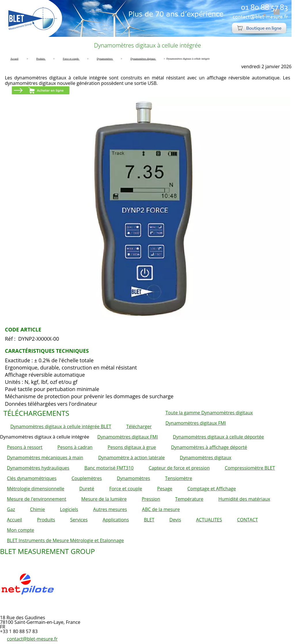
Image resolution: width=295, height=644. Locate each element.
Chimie (37, 509)
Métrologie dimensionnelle (36, 489)
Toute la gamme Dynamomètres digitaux (209, 413)
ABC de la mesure (161, 509)
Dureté (87, 489)
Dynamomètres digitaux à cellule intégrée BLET (61, 426)
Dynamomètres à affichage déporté (209, 447)
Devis (175, 520)
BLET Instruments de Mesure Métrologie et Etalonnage (65, 540)
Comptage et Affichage (212, 489)
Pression (151, 499)
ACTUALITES (209, 520)
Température (189, 499)
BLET (149, 520)
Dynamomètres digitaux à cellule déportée (218, 437)
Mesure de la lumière (104, 499)
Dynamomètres (133, 478)
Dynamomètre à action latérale (132, 458)
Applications (116, 520)
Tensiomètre (179, 478)
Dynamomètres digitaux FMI (196, 423)
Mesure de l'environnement (37, 499)
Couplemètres (87, 478)
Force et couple (126, 489)
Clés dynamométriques (32, 478)
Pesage (165, 489)
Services (79, 520)
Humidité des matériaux (244, 499)
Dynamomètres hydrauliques (38, 468)
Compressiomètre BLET (250, 468)
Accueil (14, 520)
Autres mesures (110, 509)
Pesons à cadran (75, 447)
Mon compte (21, 530)
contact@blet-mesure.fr (32, 639)
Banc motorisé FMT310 (109, 468)
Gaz (11, 509)
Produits (46, 520)
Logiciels (69, 509)
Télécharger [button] (139, 426)
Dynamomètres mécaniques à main (45, 458)
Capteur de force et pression (179, 468)
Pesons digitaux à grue (132, 447)
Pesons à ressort (25, 447)
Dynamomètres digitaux (206, 458)
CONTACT (247, 520)
